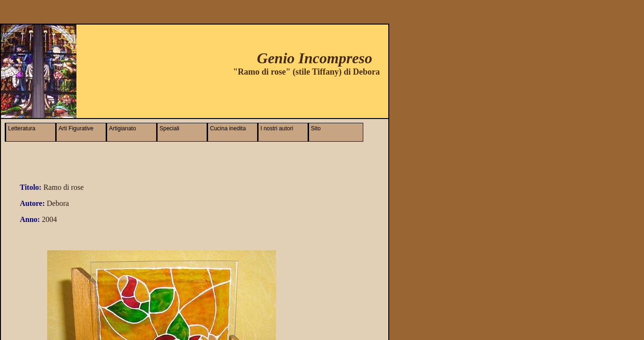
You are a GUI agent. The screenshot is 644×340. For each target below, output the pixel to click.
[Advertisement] (268, 94)
